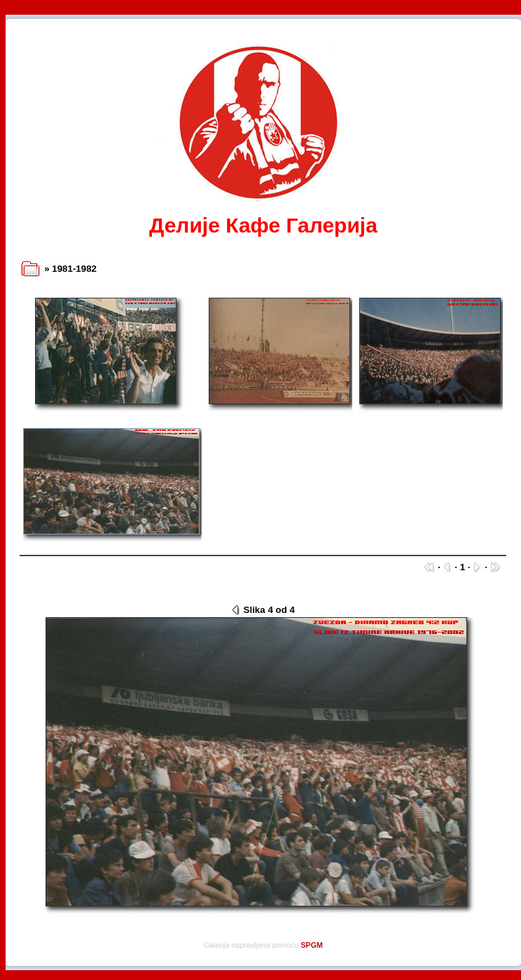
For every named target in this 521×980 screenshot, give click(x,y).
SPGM (312, 945)
